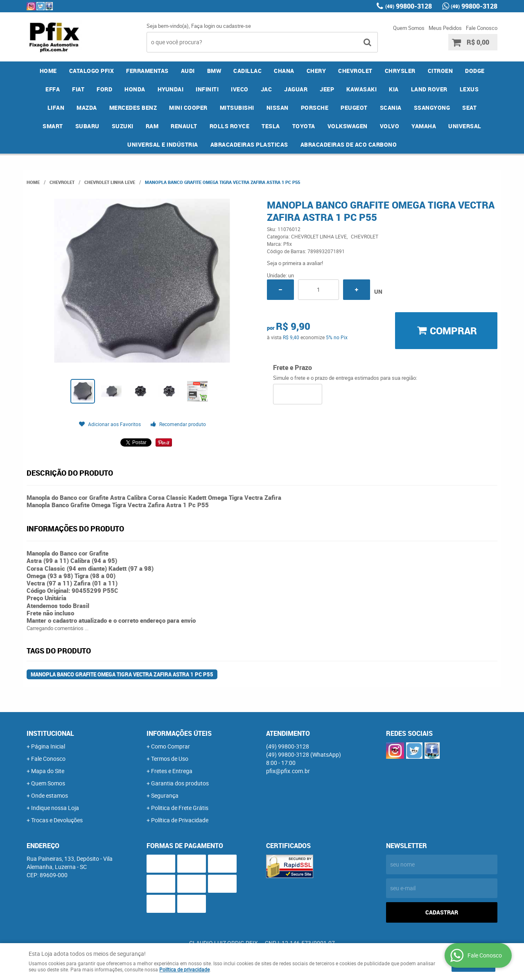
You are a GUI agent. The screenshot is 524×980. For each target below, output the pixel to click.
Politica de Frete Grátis (180, 808)
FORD (104, 89)
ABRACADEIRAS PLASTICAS (249, 144)
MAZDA (87, 108)
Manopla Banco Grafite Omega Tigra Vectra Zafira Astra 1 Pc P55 (122, 674)
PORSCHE (315, 108)
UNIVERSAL (465, 126)
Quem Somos (409, 28)
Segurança (165, 795)
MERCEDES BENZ (133, 108)
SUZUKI (123, 126)
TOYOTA (304, 126)
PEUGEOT (354, 108)
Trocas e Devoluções (57, 820)
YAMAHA (424, 126)
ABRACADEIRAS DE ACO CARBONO (349, 144)
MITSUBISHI (237, 108)
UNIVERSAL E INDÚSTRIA (163, 144)
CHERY (316, 71)
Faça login (203, 26)
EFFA (53, 89)
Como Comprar (171, 746)
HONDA (135, 89)
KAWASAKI (361, 89)
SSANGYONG (432, 108)
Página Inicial (48, 746)
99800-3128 (409, 6)
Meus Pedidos (445, 28)
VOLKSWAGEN (348, 126)
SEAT (469, 108)
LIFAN (56, 108)
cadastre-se (237, 26)
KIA (394, 89)
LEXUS (469, 89)
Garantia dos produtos (180, 783)
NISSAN (278, 108)
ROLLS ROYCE (230, 126)
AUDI (188, 71)
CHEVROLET (355, 71)
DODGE (475, 71)
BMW (214, 71)
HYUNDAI (171, 89)
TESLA (271, 126)
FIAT (78, 89)
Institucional (50, 733)
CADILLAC (247, 71)
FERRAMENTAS (147, 71)
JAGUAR (296, 89)
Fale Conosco (482, 28)
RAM (152, 126)
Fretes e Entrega (172, 771)
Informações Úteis (179, 733)
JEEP (327, 89)
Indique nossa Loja (55, 808)
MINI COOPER (188, 108)
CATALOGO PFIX (92, 71)
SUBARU (87, 126)
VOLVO (390, 126)
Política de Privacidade (180, 820)
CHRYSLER (400, 71)
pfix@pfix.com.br (288, 771)
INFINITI (207, 89)
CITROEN (440, 71)
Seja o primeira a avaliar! (295, 263)
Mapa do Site (48, 771)
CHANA (284, 71)
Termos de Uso (170, 759)
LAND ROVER (429, 89)
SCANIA (391, 108)
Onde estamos (50, 795)
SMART (53, 126)
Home (48, 71)
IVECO (240, 89)
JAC (267, 89)
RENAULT (184, 126)
